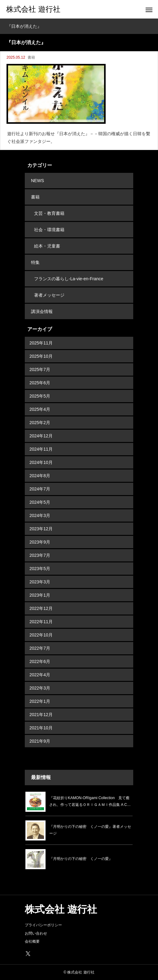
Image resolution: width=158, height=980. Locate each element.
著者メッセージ (49, 295)
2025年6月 (40, 383)
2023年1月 (40, 595)
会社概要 (32, 941)
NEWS (37, 181)
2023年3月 (40, 582)
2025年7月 (40, 369)
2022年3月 (40, 688)
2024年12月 (41, 436)
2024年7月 (40, 489)
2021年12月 (41, 715)
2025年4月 (40, 409)
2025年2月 (40, 423)
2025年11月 (41, 343)
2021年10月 (41, 728)
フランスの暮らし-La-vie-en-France (69, 279)
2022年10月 (41, 635)
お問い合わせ (36, 933)
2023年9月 (40, 542)
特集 (35, 262)
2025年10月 (41, 356)
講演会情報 (42, 311)
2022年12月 (41, 608)
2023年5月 (40, 569)
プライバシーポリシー (43, 925)
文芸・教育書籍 (49, 213)
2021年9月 (40, 741)
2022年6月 (40, 661)
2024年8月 (40, 476)
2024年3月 (40, 515)
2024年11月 (41, 449)
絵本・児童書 (47, 246)
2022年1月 (40, 701)
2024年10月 (41, 462)
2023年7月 (40, 555)
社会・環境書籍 (49, 230)
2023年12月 (41, 529)
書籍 (31, 57)
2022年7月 (40, 648)
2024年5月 (40, 502)
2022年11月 (41, 622)
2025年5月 (40, 396)
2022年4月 (40, 675)
